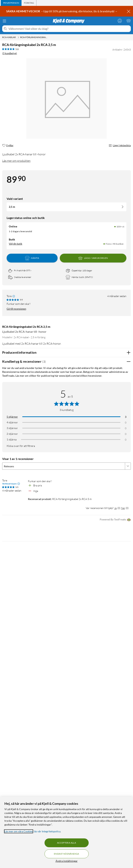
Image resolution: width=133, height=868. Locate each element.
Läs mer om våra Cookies (19, 831)
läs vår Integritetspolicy (47, 831)
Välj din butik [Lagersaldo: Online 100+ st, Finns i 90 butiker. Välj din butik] (16, 244)
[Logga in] (120, 21)
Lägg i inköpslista (120, 146)
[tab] (11, 3)
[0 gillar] (8, 146)
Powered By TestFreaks (115, 520)
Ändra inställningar (67, 861)
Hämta (32, 258)
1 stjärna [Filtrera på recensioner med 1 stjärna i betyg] (12, 439)
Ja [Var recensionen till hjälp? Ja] (115, 508)
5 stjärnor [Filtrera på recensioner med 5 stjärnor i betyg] (12, 417)
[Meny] (4, 21)
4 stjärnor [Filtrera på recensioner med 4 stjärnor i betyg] (12, 422)
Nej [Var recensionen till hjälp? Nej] (123, 508)
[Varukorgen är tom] (129, 21)
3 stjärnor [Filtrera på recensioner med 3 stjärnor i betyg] (12, 428)
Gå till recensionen (16, 309)
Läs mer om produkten (16, 161)
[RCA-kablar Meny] (18, 37)
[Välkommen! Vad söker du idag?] (69, 29)
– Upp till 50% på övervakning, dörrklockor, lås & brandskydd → (62, 11)
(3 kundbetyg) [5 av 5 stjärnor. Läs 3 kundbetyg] (10, 53)
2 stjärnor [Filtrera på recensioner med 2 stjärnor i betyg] (12, 434)
